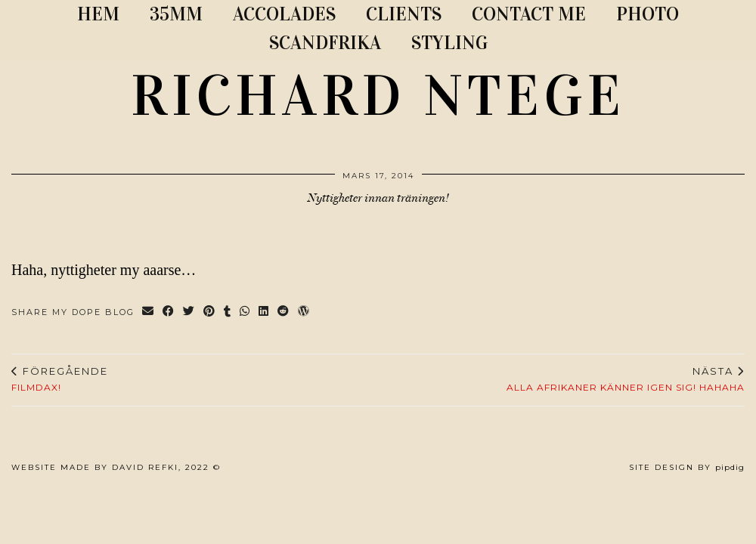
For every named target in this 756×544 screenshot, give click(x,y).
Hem (98, 14)
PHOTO (648, 14)
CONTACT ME (529, 14)
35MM (176, 14)
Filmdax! (60, 379)
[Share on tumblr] (228, 312)
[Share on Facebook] (169, 312)
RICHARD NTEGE (378, 96)
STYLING (449, 43)
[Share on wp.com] (304, 312)
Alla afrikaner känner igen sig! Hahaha (626, 379)
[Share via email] (149, 312)
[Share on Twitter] (189, 312)
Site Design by (687, 467)
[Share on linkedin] (264, 312)
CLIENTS (404, 14)
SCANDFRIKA (325, 43)
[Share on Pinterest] (210, 312)
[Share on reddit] (284, 312)
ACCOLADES (284, 14)
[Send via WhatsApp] (245, 312)
